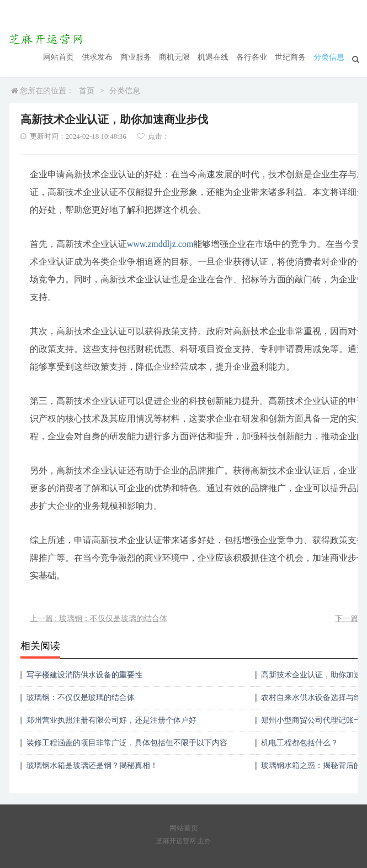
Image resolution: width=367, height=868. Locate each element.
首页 (87, 91)
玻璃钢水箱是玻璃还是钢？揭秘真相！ (92, 766)
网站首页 (58, 57)
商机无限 (174, 57)
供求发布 (97, 57)
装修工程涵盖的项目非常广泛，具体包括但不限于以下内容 (127, 743)
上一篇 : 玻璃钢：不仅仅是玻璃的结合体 (99, 619)
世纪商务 (290, 57)
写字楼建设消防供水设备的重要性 (84, 675)
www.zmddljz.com (160, 244)
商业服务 (136, 57)
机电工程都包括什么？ (300, 743)
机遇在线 (213, 57)
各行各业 (252, 57)
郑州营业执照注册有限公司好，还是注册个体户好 (111, 720)
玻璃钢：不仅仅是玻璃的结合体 (81, 698)
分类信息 (329, 57)
